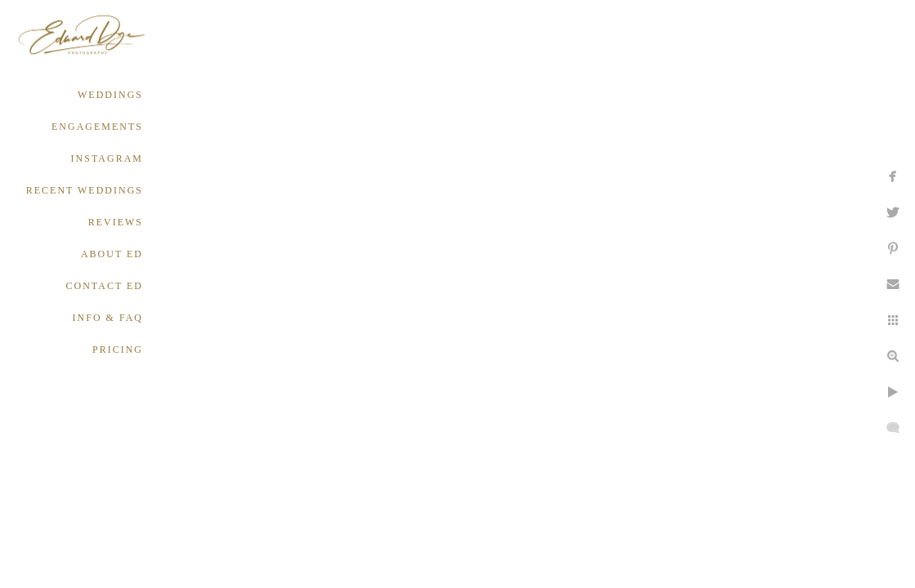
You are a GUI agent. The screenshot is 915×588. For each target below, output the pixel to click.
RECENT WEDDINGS (85, 190)
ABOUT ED (112, 254)
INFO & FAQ (108, 318)
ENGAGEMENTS (97, 127)
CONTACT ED (105, 286)
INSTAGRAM (107, 158)
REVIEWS (116, 222)
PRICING (118, 350)
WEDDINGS (110, 95)
